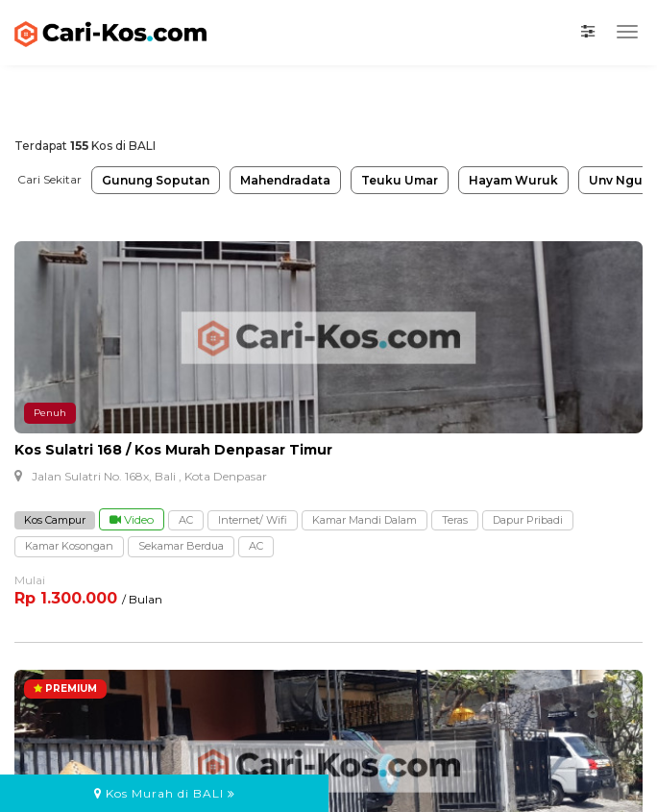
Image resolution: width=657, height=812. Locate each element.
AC (186, 520)
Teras (455, 520)
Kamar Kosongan (69, 546)
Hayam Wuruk (513, 180)
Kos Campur (55, 520)
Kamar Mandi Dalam (365, 520)
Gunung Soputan (156, 180)
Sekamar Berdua (181, 546)
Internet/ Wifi (253, 520)
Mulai (30, 580)
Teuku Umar (400, 180)
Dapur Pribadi (528, 520)
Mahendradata (285, 180)
